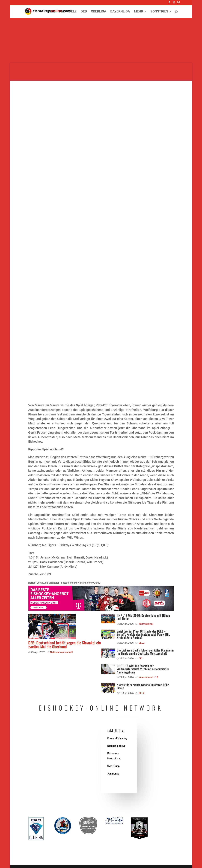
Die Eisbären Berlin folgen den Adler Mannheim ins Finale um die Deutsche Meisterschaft (145, 652)
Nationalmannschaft (62, 652)
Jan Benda (113, 774)
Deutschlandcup (116, 746)
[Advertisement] (101, 41)
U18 (156, 677)
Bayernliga (120, 12)
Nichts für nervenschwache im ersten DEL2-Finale (143, 686)
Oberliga (99, 12)
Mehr (139, 12)
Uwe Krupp (113, 766)
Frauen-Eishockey (117, 738)
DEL (62, 12)
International (146, 624)
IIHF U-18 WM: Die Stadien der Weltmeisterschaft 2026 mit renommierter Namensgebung (143, 669)
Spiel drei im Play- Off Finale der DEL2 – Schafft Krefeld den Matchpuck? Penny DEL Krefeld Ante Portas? (143, 634)
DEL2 (73, 12)
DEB (84, 12)
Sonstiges (159, 12)
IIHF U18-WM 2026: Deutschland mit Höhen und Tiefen (143, 617)
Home (50, 12)
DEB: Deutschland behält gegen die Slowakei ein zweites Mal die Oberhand (65, 645)
